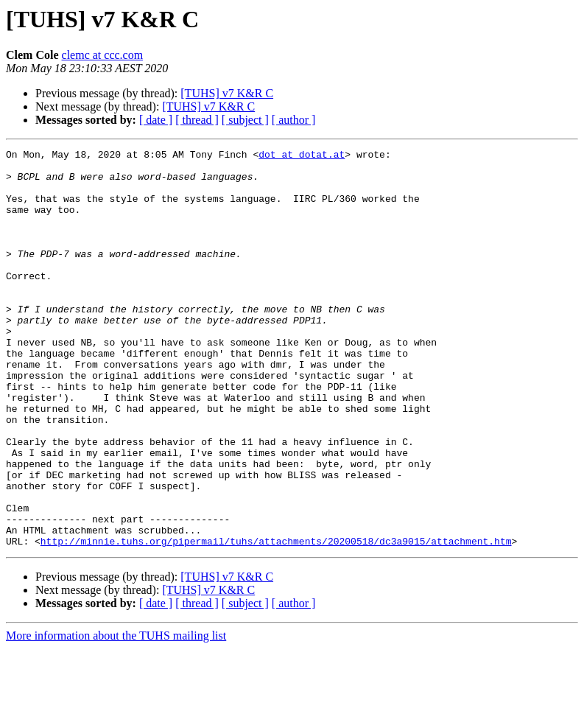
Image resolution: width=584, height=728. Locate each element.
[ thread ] (197, 120)
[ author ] (294, 120)
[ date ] (156, 120)
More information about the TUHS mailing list (116, 715)
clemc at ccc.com (103, 55)
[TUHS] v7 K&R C (227, 93)
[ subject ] (245, 120)
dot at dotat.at (302, 156)
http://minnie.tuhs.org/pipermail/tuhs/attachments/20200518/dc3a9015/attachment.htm (276, 620)
